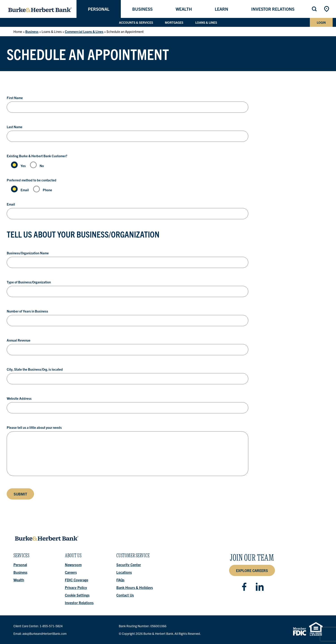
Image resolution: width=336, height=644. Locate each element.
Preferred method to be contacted (32, 180)
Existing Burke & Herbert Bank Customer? (37, 156)
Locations (327, 9)
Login (321, 22)
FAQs (121, 580)
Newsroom (73, 565)
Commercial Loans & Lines (84, 31)
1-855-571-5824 (51, 626)
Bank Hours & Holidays (135, 587)
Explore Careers (252, 570)
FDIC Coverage (77, 580)
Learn (221, 9)
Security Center (129, 565)
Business (142, 9)
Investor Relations (273, 9)
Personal (99, 9)
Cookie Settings (77, 595)
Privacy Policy (76, 587)
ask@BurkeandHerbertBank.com (45, 633)
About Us (73, 557)
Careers (71, 572)
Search (315, 9)
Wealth (184, 9)
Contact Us (125, 595)
